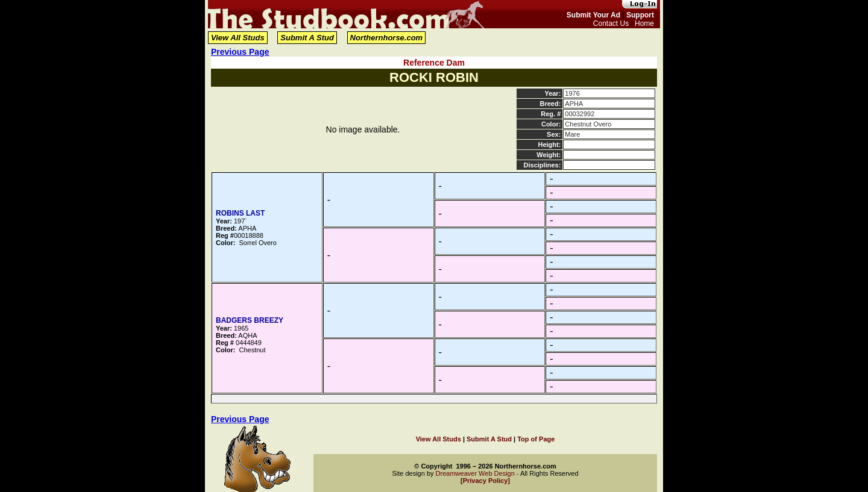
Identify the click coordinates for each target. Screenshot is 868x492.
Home (644, 23)
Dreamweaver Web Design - (478, 473)
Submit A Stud (307, 38)
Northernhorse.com (387, 38)
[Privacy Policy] (485, 481)
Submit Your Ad (593, 15)
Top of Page (536, 439)
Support (640, 15)
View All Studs (238, 38)
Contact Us (611, 23)
